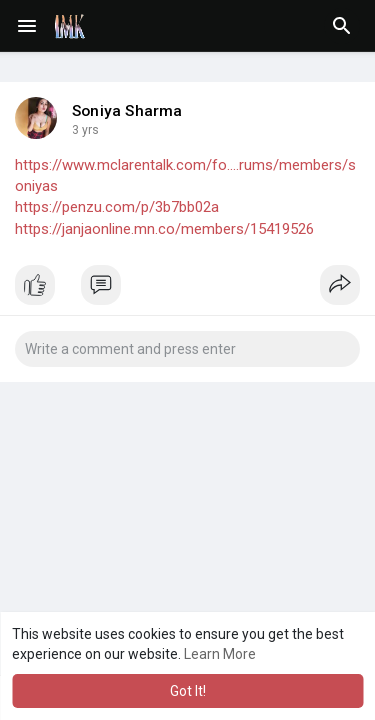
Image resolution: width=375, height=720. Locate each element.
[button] (342, 26)
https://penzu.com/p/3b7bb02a (117, 207)
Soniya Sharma (127, 111)
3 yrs (85, 130)
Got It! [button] (188, 691)
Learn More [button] (220, 654)
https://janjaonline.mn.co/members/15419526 (164, 229)
